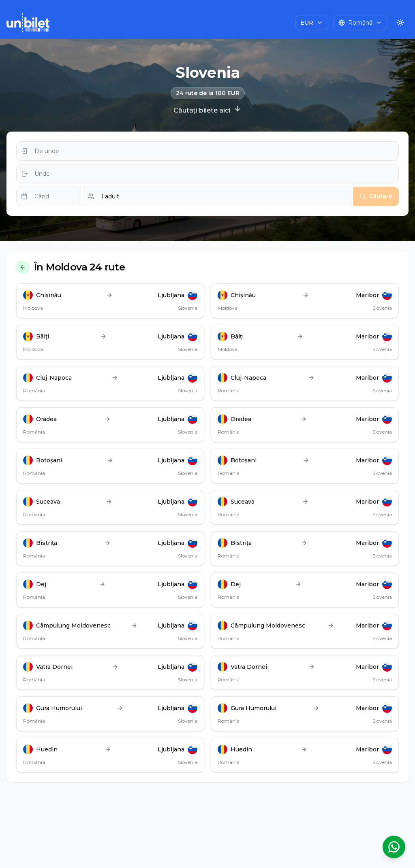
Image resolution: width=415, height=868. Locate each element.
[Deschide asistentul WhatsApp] (394, 847)
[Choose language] (360, 23)
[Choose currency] (312, 23)
